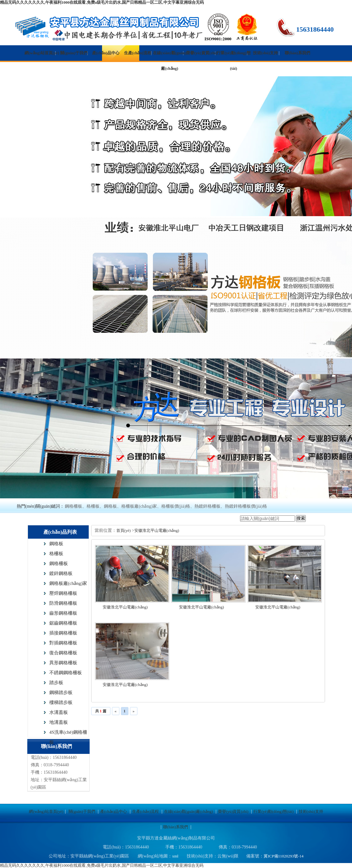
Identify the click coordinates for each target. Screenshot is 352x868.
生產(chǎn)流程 (138, 53)
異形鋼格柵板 (63, 663)
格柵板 (56, 554)
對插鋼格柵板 (63, 643)
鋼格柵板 (59, 563)
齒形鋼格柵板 (63, 613)
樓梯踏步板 (61, 702)
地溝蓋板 (59, 722)
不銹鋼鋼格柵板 (66, 673)
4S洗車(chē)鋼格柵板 (68, 733)
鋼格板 (56, 544)
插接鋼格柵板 (63, 633)
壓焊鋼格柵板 (63, 593)
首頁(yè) (124, 530)
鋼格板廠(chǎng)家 (68, 583)
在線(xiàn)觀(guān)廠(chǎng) (170, 61)
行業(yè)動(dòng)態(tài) (233, 61)
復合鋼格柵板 (63, 653)
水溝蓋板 (59, 712)
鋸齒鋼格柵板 (63, 623)
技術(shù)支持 (265, 53)
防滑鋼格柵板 (63, 603)
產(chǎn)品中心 (106, 53)
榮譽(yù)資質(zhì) (202, 53)
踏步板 (56, 683)
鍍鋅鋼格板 (61, 573)
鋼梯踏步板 (61, 692)
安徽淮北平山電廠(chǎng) (157, 530)
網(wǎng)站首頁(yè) (42, 53)
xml (175, 856)
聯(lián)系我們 (297, 53)
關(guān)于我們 (74, 53)
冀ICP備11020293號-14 (283, 856)
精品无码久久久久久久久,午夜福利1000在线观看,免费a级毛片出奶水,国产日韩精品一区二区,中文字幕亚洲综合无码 (102, 2)
